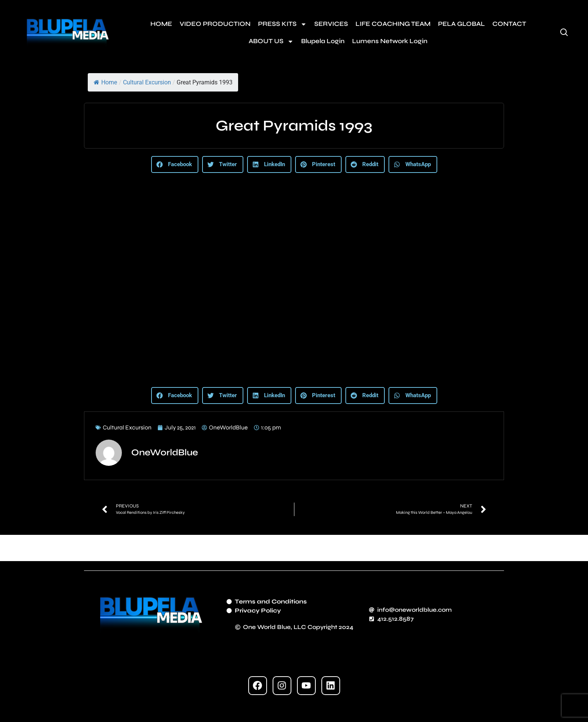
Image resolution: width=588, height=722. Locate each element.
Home (105, 82)
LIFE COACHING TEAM (393, 24)
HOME (161, 24)
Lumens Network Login (390, 41)
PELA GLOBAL (461, 24)
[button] (175, 164)
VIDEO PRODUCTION (215, 24)
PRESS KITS (282, 24)
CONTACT (509, 24)
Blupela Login (323, 41)
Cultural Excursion (147, 82)
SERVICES (331, 24)
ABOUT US (271, 41)
